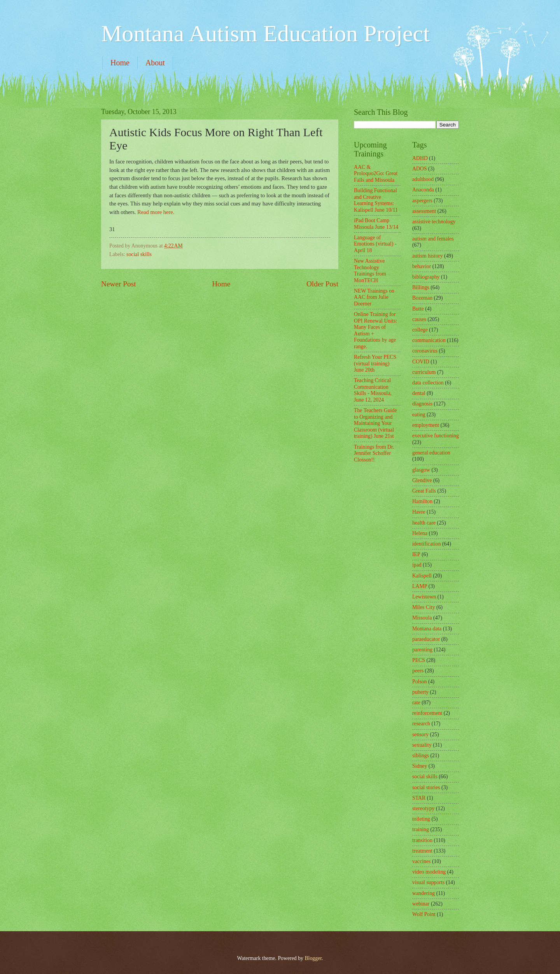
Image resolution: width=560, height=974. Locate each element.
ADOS (420, 169)
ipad (417, 565)
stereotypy (423, 808)
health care (424, 523)
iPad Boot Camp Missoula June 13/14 (376, 224)
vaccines (422, 861)
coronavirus (425, 351)
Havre (419, 512)
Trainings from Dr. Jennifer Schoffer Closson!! (374, 453)
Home (120, 63)
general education (431, 453)
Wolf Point (424, 914)
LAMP (420, 586)
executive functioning (436, 436)
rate (416, 703)
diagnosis (422, 404)
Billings (421, 287)
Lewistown (424, 597)
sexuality (422, 745)
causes (419, 319)
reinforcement (427, 713)
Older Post (322, 284)
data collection (428, 383)
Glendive (422, 480)
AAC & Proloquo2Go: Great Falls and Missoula (376, 174)
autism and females (433, 239)
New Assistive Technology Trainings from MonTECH (370, 271)
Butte (418, 309)
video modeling (429, 872)
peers (418, 671)
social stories (426, 787)
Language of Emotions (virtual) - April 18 (375, 244)
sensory (420, 734)
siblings (421, 756)
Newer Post (119, 284)
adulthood (423, 179)
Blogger (313, 958)
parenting (422, 650)
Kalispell (422, 576)
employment (426, 425)
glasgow (421, 470)
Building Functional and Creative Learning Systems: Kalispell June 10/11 (376, 200)
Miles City (424, 607)
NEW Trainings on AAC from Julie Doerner (374, 297)
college (420, 330)
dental (419, 393)
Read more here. (156, 212)
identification (427, 544)
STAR (419, 798)
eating (419, 415)
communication (429, 340)
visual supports (428, 882)
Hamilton (422, 501)
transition (422, 840)
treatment (422, 851)
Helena (420, 533)
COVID (421, 362)
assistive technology (434, 222)
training (421, 829)
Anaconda (423, 190)
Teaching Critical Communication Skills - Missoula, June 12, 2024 (373, 390)
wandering (423, 893)
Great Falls (424, 491)
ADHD (420, 158)
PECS (419, 660)
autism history (428, 256)
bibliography (426, 277)
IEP (416, 554)
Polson (420, 682)
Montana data (427, 629)
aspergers (422, 201)
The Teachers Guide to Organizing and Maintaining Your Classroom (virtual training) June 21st (375, 423)
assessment (424, 211)
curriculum (424, 372)
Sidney (420, 766)
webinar (421, 904)
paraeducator (426, 639)
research (421, 724)
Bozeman (422, 298)
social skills (139, 254)
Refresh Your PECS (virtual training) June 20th (375, 363)
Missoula (422, 618)
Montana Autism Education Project (265, 33)
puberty (420, 692)
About (155, 63)
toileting (421, 819)
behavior (422, 266)
